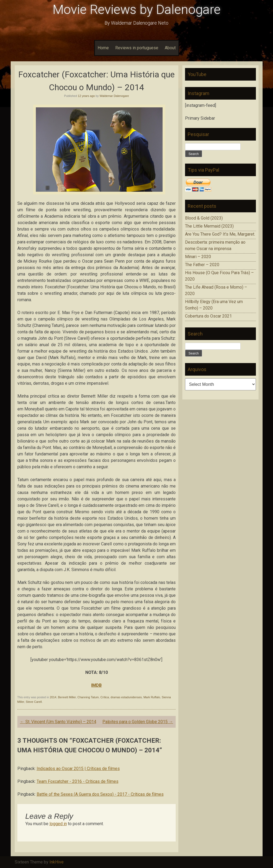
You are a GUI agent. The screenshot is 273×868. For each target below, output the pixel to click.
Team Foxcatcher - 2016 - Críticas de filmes (78, 781)
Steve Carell (34, 702)
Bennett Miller (67, 697)
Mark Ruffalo (152, 697)
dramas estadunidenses (126, 697)
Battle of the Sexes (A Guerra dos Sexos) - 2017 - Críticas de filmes (100, 794)
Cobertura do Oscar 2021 (208, 316)
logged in (58, 824)
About (170, 48)
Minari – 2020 (198, 257)
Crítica (105, 697)
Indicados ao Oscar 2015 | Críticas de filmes (78, 769)
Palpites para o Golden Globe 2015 (138, 722)
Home (103, 48)
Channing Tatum (88, 697)
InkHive (57, 862)
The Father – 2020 (202, 265)
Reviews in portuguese (137, 48)
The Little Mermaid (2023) (209, 226)
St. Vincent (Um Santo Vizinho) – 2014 (58, 722)
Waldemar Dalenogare (114, 96)
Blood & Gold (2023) (204, 218)
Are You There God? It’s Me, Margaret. (220, 234)
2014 (53, 697)
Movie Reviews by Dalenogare (137, 10)
